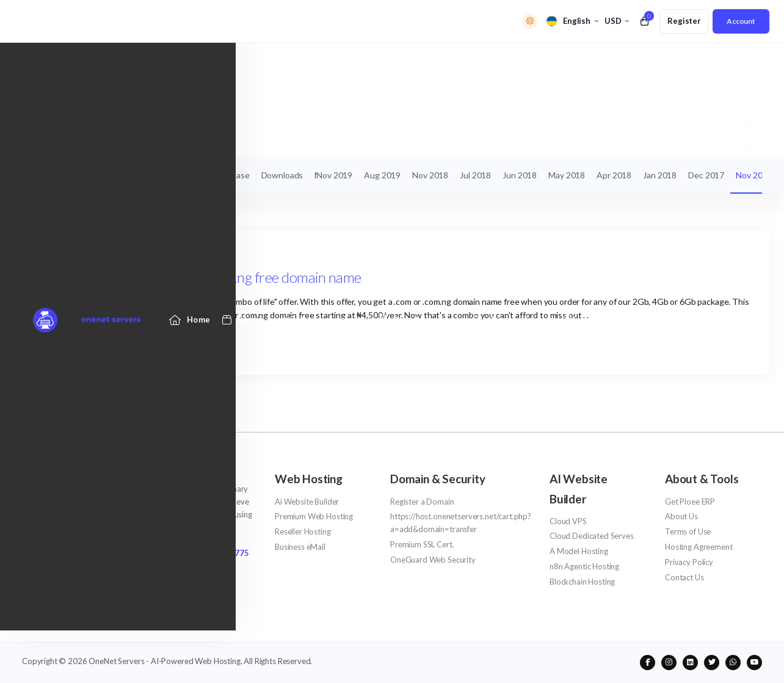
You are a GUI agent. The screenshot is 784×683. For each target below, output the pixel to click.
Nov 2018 (430, 175)
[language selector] (572, 21)
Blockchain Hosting (582, 582)
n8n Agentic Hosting (584, 566)
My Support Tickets (65, 175)
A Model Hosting (579, 551)
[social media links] (648, 663)
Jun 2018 (520, 175)
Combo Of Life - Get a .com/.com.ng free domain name (201, 277)
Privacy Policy (689, 562)
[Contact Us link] (663, 63)
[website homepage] (139, 473)
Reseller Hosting (303, 531)
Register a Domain (422, 502)
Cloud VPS (568, 521)
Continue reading (81, 344)
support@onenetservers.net (82, 569)
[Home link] (190, 63)
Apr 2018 (614, 175)
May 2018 (567, 175)
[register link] (684, 21)
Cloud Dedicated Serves (592, 536)
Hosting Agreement (699, 547)
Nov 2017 (754, 175)
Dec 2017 (706, 175)
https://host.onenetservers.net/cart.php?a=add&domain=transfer (461, 523)
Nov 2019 (334, 175)
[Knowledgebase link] (418, 63)
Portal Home (45, 137)
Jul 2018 (475, 175)
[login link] (741, 21)
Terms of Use (688, 531)
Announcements (112, 137)
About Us (681, 516)
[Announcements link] (324, 63)
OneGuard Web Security (433, 560)
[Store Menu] (241, 63)
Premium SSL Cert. (422, 544)
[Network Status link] (511, 63)
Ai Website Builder (307, 502)
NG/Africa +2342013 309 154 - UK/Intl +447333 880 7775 (136, 553)
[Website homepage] (78, 63)
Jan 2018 (660, 175)
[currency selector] (617, 21)
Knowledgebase (219, 175)
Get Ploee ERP (690, 502)
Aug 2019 (382, 175)
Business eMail (300, 547)
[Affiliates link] (592, 63)
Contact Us (684, 577)
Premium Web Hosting (314, 516)
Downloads (282, 175)
